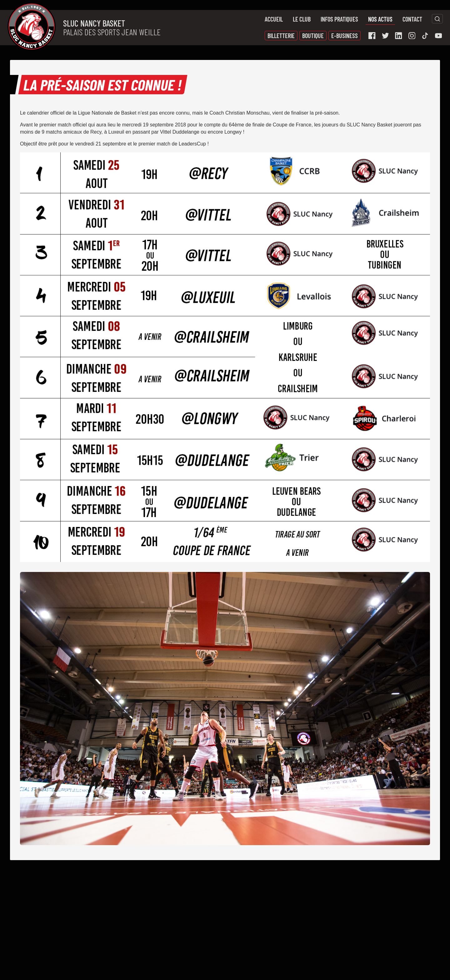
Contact (412, 19)
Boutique (313, 36)
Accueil (274, 19)
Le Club (302, 19)
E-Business (345, 36)
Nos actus (380, 19)
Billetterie (281, 36)
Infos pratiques (339, 19)
